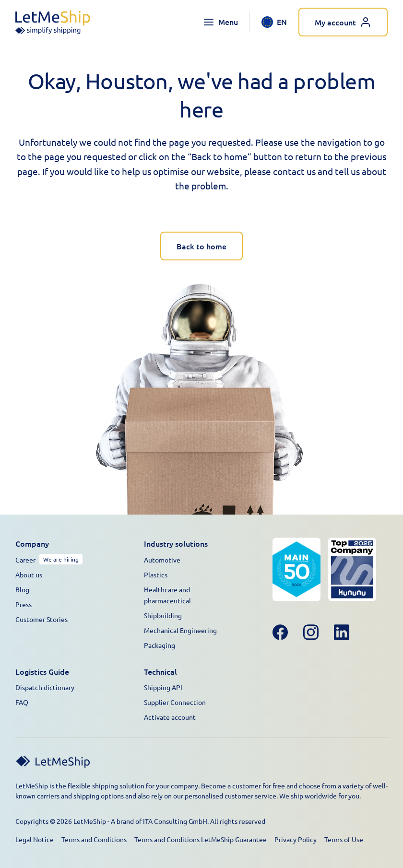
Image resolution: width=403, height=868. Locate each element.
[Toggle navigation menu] (220, 22)
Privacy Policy (296, 839)
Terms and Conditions (94, 839)
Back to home (201, 246)
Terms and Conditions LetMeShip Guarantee (201, 839)
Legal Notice (35, 839)
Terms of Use (344, 839)
